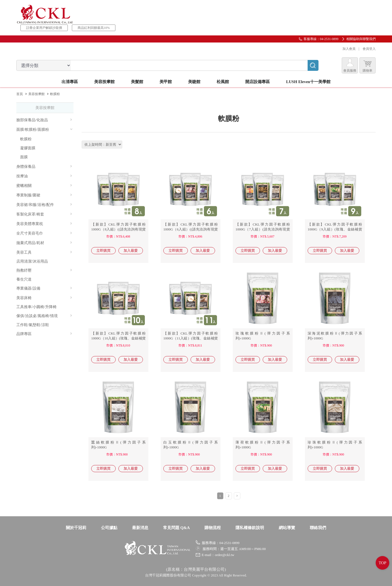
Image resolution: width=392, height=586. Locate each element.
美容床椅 (44, 298)
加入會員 (349, 49)
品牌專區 (44, 334)
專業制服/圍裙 (44, 195)
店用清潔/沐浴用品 (32, 261)
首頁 (20, 94)
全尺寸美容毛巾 (44, 233)
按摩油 (44, 176)
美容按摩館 (36, 94)
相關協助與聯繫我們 (361, 39)
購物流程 (213, 528)
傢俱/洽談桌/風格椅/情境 (44, 316)
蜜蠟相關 (44, 186)
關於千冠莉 (76, 528)
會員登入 (369, 49)
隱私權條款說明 (250, 528)
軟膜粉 (26, 139)
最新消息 (140, 528)
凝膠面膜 (28, 148)
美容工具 (44, 252)
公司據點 (109, 528)
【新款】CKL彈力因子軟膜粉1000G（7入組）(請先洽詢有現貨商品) (263, 229)
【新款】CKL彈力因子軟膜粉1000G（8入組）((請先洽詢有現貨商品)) (118, 229)
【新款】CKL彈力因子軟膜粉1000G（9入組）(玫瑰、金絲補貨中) (335, 229)
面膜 (24, 157)
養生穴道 (24, 279)
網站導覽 (287, 528)
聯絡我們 (318, 528)
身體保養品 (44, 167)
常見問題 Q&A (177, 528)
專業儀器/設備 (44, 288)
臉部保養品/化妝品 (44, 120)
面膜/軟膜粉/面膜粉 (45, 130)
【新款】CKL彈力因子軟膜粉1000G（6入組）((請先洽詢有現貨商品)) (191, 229)
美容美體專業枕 (44, 224)
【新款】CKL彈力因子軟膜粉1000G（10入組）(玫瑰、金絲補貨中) (118, 338)
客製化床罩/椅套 (44, 214)
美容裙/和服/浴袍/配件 (44, 205)
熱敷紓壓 (44, 270)
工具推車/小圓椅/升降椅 (36, 307)
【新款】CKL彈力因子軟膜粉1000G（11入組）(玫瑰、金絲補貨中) (191, 338)
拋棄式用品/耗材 (44, 243)
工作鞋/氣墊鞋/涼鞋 (33, 325)
